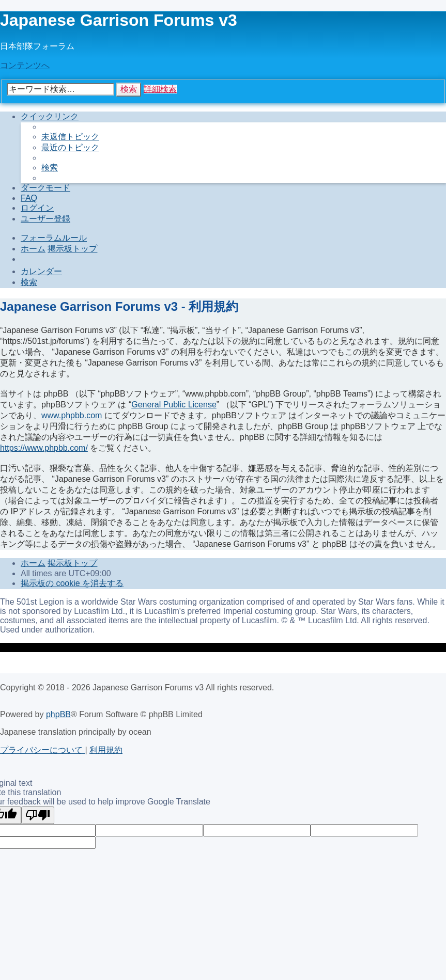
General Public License (174, 405)
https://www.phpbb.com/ (44, 448)
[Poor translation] (38, 815)
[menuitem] (70, 137)
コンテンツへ (25, 65)
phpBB (58, 714)
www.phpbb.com (72, 415)
